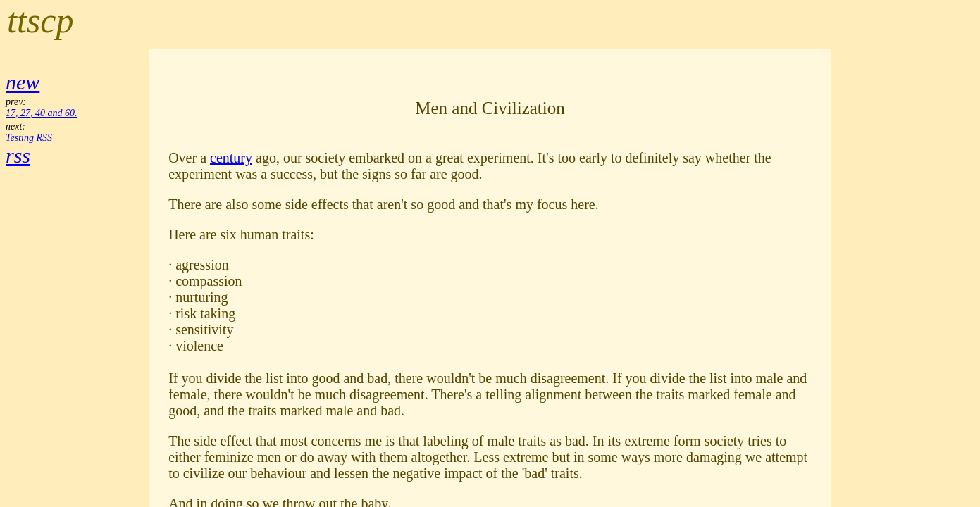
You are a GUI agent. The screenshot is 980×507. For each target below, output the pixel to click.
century (231, 158)
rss (18, 155)
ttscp (40, 20)
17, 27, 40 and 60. (42, 113)
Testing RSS (29, 138)
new (23, 82)
